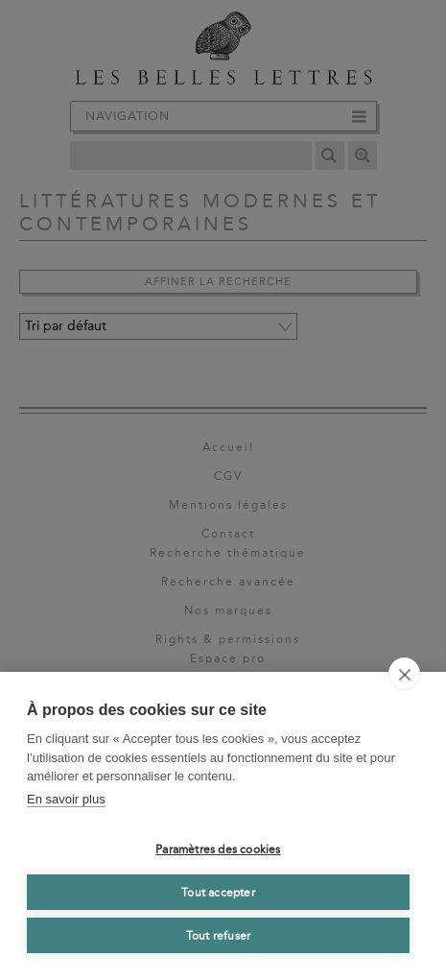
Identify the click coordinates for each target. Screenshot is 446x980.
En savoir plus (66, 799)
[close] (404, 674)
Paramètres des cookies (218, 849)
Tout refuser (218, 936)
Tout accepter (218, 893)
